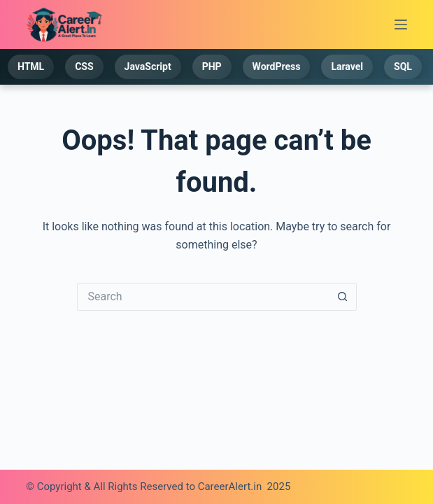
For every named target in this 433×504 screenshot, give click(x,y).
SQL (404, 66)
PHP (212, 66)
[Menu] (401, 24)
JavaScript (148, 66)
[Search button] (343, 297)
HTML (31, 66)
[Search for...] (203, 297)
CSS (85, 66)
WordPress (277, 66)
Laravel (348, 66)
